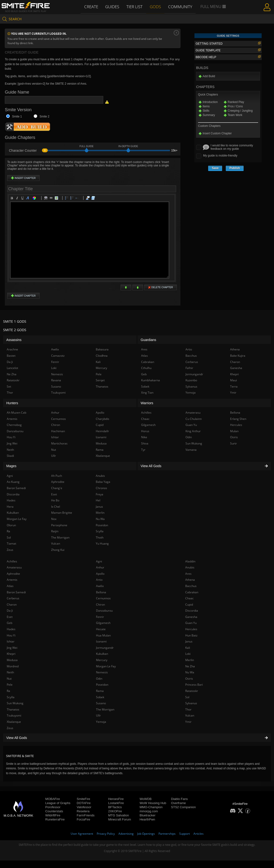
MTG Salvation (118, 815)
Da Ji (10, 611)
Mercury (102, 660)
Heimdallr (102, 431)
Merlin (190, 660)
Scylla (11, 697)
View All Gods (137, 738)
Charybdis (103, 419)
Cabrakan (192, 592)
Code (94, 199)
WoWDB (146, 799)
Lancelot (12, 368)
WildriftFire (53, 815)
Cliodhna (102, 356)
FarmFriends (86, 815)
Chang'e (57, 488)
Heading (28, 199)
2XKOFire (115, 811)
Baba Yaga (103, 482)
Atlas (10, 586)
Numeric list (73, 199)
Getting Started (228, 44)
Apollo (100, 574)
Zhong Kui (58, 550)
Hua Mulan (103, 635)
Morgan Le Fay (106, 666)
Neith (10, 672)
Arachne (12, 349)
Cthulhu (146, 368)
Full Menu (213, 7)
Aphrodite (13, 574)
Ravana (56, 380)
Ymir (188, 722)
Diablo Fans (179, 799)
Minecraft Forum (120, 819)
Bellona (101, 592)
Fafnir (189, 368)
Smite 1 (17, 116)
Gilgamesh (103, 623)
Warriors (147, 403)
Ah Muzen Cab (17, 413)
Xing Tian (147, 393)
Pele (10, 685)
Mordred (13, 666)
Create (91, 7)
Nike (144, 437)
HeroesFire (116, 799)
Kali (188, 648)
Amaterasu (14, 567)
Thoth (100, 537)
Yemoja (101, 722)
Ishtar (11, 641)
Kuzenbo (191, 380)
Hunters (12, 403)
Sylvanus (191, 703)
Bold (13, 199)
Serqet (100, 380)
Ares (188, 574)
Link (52, 199)
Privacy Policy (106, 834)
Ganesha (191, 617)
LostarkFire (116, 803)
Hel (98, 500)
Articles (199, 834)
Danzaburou (104, 611)
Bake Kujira (238, 356)
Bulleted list (68, 199)
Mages (11, 466)
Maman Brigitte (62, 513)
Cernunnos (103, 598)
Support (185, 834)
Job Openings (146, 834)
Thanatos (13, 709)
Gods (156, 7)
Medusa (12, 660)
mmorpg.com (149, 811)
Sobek (100, 697)
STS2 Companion (183, 807)
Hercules (191, 629)
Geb (10, 623)
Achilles (12, 561)
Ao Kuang (13, 482)
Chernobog (14, 425)
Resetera (83, 811)
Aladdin (190, 561)
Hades (11, 629)
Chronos (101, 488)
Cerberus (13, 598)
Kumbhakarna (151, 380)
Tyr (143, 450)
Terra (234, 386)
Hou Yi (11, 635)
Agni (99, 561)
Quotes (89, 199)
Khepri (11, 654)
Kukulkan (102, 654)
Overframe (178, 803)
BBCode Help (228, 57)
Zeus (10, 728)
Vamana (191, 450)
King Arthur (193, 431)
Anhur (100, 567)
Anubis (190, 567)
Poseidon (102, 685)
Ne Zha (190, 666)
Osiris (189, 679)
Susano (101, 703)
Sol (187, 697)
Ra (8, 691)
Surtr (233, 443)
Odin (99, 679)
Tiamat (11, 543)
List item (78, 199)
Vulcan (190, 715)
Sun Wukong (15, 703)
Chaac (189, 598)
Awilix (100, 586)
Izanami (101, 641)
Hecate (101, 629)
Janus (189, 641)
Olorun (11, 525)
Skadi (10, 456)
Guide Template (228, 50)
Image (57, 199)
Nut (9, 679)
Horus (145, 431)
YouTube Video (47, 199)
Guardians (148, 340)
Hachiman (58, 431)
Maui (233, 380)
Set (9, 386)
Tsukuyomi (14, 715)
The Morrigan (105, 709)
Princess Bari (194, 685)
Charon (12, 605)
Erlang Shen (238, 419)
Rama (100, 691)
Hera (10, 507)
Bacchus (191, 586)
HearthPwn (147, 819)
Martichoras (59, 443)
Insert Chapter (23, 178)
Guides (113, 7)
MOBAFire (53, 799)
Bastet (11, 356)
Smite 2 (45, 116)
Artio (99, 580)
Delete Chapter (161, 287)
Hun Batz (191, 635)
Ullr (98, 715)
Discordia (192, 611)
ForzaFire (83, 819)
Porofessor (53, 807)
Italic (18, 199)
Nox (54, 519)
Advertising (126, 834)
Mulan (234, 431)
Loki (188, 654)
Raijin (55, 531)
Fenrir (100, 617)
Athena (190, 580)
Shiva (145, 443)
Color (35, 199)
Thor (188, 709)
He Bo (55, 500)
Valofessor (84, 807)
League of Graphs (58, 803)
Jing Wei (12, 648)
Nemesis (102, 672)
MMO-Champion (151, 807)
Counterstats (54, 811)
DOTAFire (84, 803)
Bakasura (102, 349)
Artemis (12, 580)
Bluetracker (148, 815)
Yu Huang (102, 543)
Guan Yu (191, 623)
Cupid (189, 605)
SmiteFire (83, 799)
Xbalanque (14, 722)
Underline (23, 199)
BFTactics (115, 807)
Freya (99, 494)
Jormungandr (105, 648)
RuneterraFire (55, 819)
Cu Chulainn (194, 419)
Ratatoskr (192, 691)
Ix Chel (56, 507)
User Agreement (82, 834)
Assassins (14, 340)
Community (180, 7)
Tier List (135, 7)
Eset (10, 617)
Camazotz (58, 356)
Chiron (100, 605)
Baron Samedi (16, 592)
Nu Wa (190, 672)
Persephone (59, 525)
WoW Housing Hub (153, 803)
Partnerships (167, 834)
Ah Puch (57, 476)
